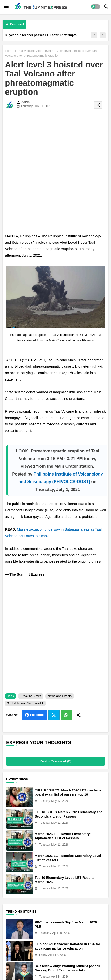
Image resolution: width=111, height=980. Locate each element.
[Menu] (6, 7)
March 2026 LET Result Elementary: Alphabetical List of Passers (63, 836)
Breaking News (31, 696)
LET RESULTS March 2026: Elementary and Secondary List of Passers (69, 814)
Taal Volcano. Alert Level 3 (35, 51)
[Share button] (79, 715)
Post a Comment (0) (55, 761)
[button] (96, 7)
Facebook (37, 715)
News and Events (60, 696)
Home (9, 51)
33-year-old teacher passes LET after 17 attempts (41, 35)
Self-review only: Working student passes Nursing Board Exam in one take (67, 968)
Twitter (54, 715)
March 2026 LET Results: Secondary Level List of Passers (68, 858)
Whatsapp (66, 715)
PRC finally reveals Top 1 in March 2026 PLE (66, 924)
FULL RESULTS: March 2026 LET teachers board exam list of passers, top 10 (68, 792)
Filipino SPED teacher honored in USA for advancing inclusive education (67, 946)
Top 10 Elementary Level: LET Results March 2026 (65, 880)
